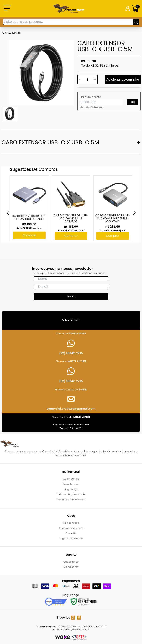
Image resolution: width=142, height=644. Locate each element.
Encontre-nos (71, 484)
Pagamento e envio (71, 538)
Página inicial (11, 33)
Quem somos (71, 479)
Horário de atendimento (71, 500)
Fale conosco (71, 523)
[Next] (134, 213)
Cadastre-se (71, 562)
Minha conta (71, 567)
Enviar (71, 296)
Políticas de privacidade (71, 494)
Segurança (71, 489)
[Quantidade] (87, 80)
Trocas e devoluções (71, 528)
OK (133, 102)
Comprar (29, 235)
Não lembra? (91, 107)
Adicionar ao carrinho (123, 80)
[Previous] (8, 213)
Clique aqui (98, 107)
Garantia (71, 533)
